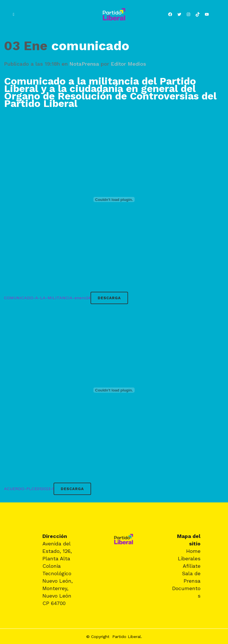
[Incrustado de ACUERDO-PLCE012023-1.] (114, 390)
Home (193, 551)
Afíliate (192, 566)
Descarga (109, 298)
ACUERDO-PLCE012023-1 (29, 489)
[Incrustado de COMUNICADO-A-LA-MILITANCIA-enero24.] (114, 199)
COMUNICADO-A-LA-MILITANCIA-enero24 (47, 298)
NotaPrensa (84, 64)
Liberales (189, 558)
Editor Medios (128, 64)
